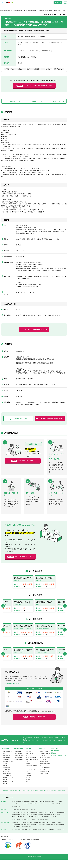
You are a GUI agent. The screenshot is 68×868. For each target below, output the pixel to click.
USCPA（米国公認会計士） (33, 769)
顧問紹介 (22, 833)
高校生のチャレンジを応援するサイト (38, 821)
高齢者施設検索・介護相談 (43, 827)
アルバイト (14, 812)
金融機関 (29, 782)
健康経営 (35, 838)
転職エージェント (42, 831)
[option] (23, 587)
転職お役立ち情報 (19, 764)
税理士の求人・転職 (16, 833)
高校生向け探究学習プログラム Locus (27, 818)
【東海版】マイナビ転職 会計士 (8, 791)
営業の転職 (6, 799)
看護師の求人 (34, 833)
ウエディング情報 (33, 823)
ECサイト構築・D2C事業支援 (18, 825)
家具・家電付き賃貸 (16, 827)
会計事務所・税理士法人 (32, 775)
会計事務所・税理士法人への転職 (45, 763)
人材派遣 (13, 831)
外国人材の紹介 (29, 835)
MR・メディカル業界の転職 (22, 799)
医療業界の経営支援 (21, 835)
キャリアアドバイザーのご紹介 (8, 771)
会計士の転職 (58, 831)
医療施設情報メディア (49, 825)
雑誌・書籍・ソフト (25, 823)
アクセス (9, 848)
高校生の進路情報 (15, 818)
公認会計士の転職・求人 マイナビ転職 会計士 (12, 11)
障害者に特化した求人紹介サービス (38, 812)
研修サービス (14, 838)
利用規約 (53, 761)
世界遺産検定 (40, 823)
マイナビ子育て (56, 823)
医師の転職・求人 (49, 833)
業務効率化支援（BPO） (23, 838)
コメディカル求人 (41, 833)
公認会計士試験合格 (32, 766)
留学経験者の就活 (21, 810)
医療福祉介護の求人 (16, 815)
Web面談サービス (7, 780)
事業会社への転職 (44, 770)
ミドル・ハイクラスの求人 (57, 810)
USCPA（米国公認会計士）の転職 (45, 777)
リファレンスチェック (59, 838)
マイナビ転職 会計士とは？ (8, 761)
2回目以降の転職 (6, 766)
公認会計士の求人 (33, 11)
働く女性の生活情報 (16, 823)
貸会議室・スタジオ (42, 838)
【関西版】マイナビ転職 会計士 (8, 787)
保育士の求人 (56, 833)
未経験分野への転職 (44, 780)
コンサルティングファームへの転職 (45, 767)
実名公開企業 (30, 762)
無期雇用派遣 (63, 833)
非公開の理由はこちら (12, 689)
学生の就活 (14, 810)
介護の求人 (14, 835)
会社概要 (4, 848)
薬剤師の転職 (28, 833)
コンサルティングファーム (32, 779)
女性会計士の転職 (44, 782)
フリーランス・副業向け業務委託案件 (53, 812)
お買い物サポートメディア (59, 825)
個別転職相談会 (6, 776)
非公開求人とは (6, 774)
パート (18, 812)
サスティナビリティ (16, 848)
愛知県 (29, 790)
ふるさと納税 (27, 825)
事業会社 (29, 784)
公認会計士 (30, 764)
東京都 (29, 786)
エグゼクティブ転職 (51, 831)
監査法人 (29, 772)
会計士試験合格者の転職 (45, 773)
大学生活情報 (62, 821)
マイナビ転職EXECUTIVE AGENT (45, 799)
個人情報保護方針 (35, 848)
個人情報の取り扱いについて (59, 764)
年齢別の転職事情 (19, 768)
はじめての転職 (6, 764)
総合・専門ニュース (26, 821)
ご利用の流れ (6, 768)
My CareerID (41, 825)
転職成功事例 (18, 760)
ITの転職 (12, 799)
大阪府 (29, 788)
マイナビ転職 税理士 (60, 799)
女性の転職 (33, 799)
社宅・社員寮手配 (50, 838)
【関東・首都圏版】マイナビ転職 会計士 (8, 783)
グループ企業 (27, 848)
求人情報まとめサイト (16, 821)
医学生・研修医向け (35, 810)
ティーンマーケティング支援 (52, 821)
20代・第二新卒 (30, 831)
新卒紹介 (36, 831)
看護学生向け (28, 810)
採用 (22, 848)
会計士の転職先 (19, 766)
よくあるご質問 (6, 778)
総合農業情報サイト (48, 823)
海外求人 (49, 810)
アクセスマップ (55, 757)
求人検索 (26, 11)
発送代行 (31, 838)
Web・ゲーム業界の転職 (21, 831)
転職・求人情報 (43, 810)
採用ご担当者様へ (56, 759)
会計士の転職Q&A (19, 762)
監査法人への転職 (44, 760)
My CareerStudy (34, 825)
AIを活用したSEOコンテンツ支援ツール (29, 827)
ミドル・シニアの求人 (25, 812)
